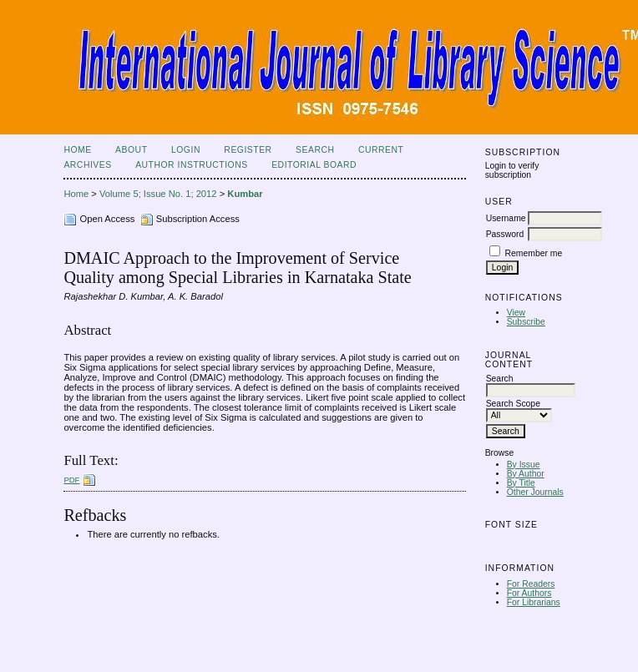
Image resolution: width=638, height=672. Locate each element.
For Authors (529, 593)
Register (248, 150)
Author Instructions (192, 165)
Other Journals (535, 492)
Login (186, 150)
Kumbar (245, 194)
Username (506, 218)
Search (315, 150)
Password (505, 234)
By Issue (524, 465)
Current (381, 150)
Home (77, 150)
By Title (521, 483)
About (131, 150)
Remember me (534, 253)
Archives (87, 165)
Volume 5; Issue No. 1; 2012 (158, 194)
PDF (71, 480)
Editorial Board (314, 165)
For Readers (531, 584)
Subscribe (526, 322)
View (516, 313)
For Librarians (534, 602)
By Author (526, 474)
